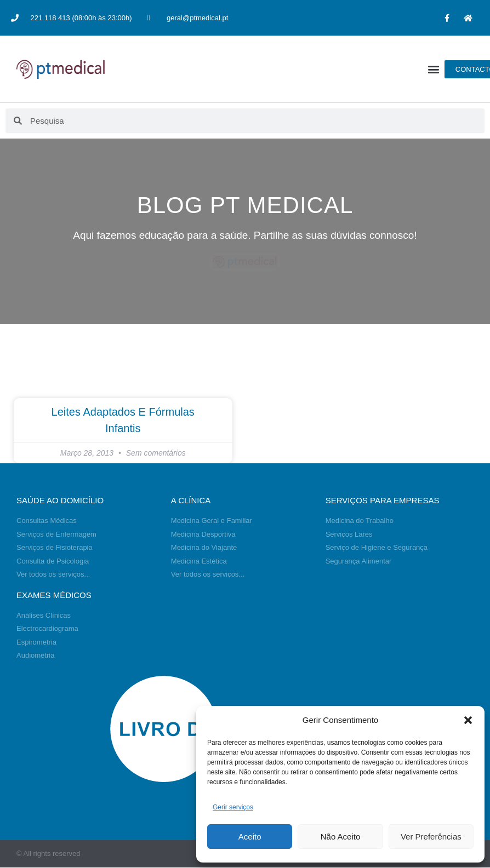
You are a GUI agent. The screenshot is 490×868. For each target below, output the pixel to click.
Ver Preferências (431, 837)
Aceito (250, 837)
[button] (468, 720)
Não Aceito (341, 837)
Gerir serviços (233, 807)
